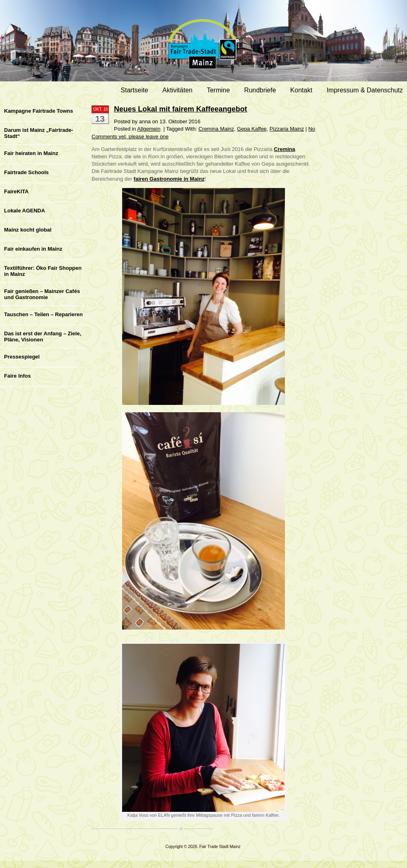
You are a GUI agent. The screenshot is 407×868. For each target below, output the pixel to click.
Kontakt (301, 90)
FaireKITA (16, 191)
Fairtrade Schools (26, 172)
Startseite (135, 90)
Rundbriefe (260, 90)
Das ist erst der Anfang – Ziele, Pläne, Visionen (43, 337)
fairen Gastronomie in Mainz (169, 179)
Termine (218, 90)
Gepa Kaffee (252, 129)
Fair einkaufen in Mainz (33, 249)
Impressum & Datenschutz (365, 90)
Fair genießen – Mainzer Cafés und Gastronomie (42, 294)
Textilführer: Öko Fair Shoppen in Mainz (43, 271)
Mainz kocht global (28, 230)
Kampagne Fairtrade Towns (39, 111)
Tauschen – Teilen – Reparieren (43, 314)
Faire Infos (18, 376)
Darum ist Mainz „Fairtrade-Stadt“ (39, 133)
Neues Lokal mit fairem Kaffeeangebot (181, 109)
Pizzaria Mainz (287, 129)
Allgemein (149, 129)
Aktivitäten (177, 90)
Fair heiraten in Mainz (31, 153)
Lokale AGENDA (25, 211)
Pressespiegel (22, 357)
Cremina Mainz (216, 129)
